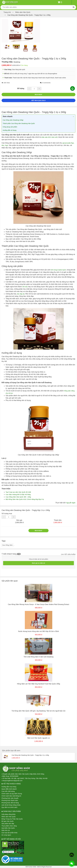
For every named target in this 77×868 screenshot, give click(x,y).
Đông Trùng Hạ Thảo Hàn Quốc (12, 819)
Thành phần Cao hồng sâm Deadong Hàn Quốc (19, 123)
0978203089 (14, 776)
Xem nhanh (8, 116)
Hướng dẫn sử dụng (10, 130)
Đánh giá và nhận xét (38, 563)
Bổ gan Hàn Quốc (8, 821)
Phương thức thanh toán (10, 800)
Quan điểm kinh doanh (9, 789)
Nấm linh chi (6, 830)
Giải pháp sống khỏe (8, 814)
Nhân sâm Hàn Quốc (9, 817)
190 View (6, 83)
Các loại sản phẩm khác (9, 833)
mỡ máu (25, 287)
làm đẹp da (21, 294)
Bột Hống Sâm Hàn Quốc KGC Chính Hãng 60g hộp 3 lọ (25, 499)
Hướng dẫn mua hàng (9, 787)
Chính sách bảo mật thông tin (11, 796)
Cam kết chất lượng (8, 791)
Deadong (17, 62)
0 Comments (45, 83)
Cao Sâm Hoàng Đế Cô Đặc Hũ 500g (18, 494)
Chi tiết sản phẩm (68, 554)
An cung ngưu (6, 835)
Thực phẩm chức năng (9, 826)
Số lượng (21, 88)
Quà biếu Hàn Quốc (8, 828)
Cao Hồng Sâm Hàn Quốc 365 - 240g (18, 497)
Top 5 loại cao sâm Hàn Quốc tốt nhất (18, 492)
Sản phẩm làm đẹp (8, 823)
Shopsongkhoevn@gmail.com (12, 781)
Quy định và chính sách (9, 807)
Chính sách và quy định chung (12, 794)
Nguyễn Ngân (71, 503)
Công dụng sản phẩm (10, 127)
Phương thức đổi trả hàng (10, 803)
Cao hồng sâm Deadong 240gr (13, 120)
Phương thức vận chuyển (10, 798)
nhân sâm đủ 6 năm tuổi (49, 137)
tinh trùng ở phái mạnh (58, 270)
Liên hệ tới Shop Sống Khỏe (11, 805)
